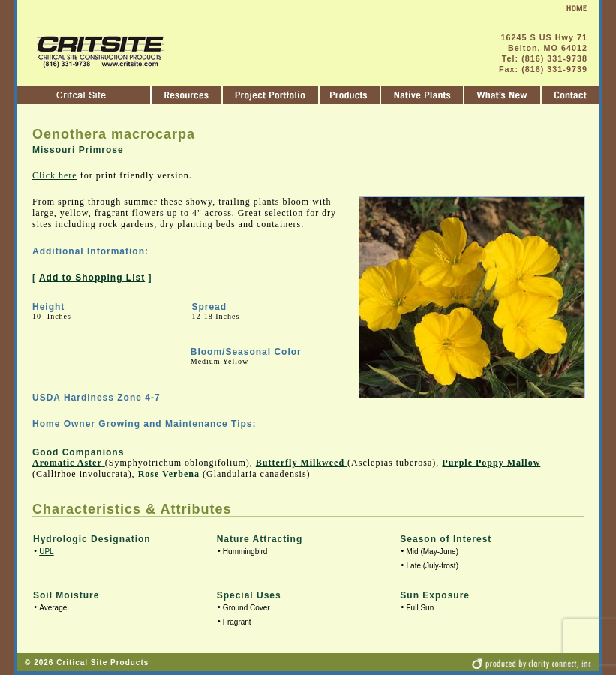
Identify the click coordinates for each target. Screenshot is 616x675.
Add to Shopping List (92, 277)
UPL (46, 552)
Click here (55, 175)
